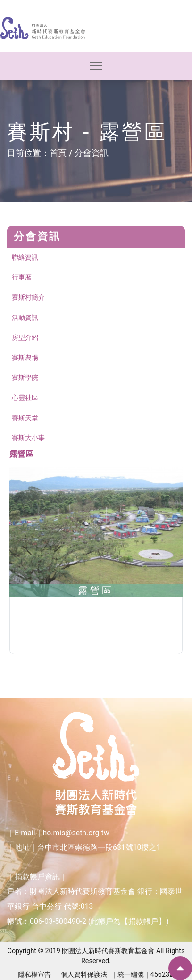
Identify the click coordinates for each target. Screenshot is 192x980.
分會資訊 (92, 153)
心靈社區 (25, 398)
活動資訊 (25, 318)
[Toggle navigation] (96, 66)
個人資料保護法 (84, 975)
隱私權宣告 (34, 975)
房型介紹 (25, 338)
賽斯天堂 (25, 418)
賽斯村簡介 (28, 298)
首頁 (58, 153)
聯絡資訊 (25, 257)
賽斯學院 (25, 378)
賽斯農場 (25, 358)
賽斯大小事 (28, 438)
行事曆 (22, 277)
